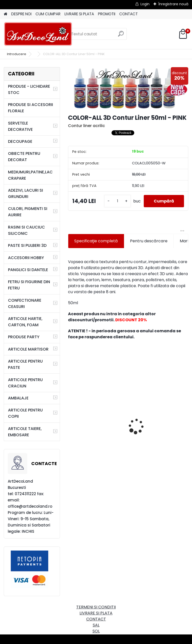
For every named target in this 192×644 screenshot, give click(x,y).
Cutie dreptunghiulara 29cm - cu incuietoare (93, 413)
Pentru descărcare (149, 241)
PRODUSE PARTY (24, 337)
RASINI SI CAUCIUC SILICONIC (26, 230)
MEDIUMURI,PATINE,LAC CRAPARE (30, 175)
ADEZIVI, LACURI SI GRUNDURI (25, 193)
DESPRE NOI (21, 14)
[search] (121, 36)
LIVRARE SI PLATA (79, 14)
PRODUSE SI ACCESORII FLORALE (30, 108)
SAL (96, 625)
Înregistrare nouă (173, 4)
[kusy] (117, 201)
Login (145, 4)
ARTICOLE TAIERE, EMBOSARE (25, 432)
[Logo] (38, 34)
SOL (96, 631)
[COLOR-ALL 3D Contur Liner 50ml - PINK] (128, 88)
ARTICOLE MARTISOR (28, 349)
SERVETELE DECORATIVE (20, 126)
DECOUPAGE (20, 141)
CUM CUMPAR (48, 14)
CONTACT (128, 14)
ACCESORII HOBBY (26, 258)
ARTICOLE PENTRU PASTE (25, 364)
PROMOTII (107, 14)
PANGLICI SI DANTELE (28, 270)
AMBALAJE (18, 398)
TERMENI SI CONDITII (96, 607)
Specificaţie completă (96, 241)
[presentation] (71, 417)
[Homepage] (5, 14)
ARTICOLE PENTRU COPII (25, 413)
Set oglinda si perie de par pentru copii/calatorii (159, 426)
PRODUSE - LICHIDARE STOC (29, 89)
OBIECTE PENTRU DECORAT (24, 157)
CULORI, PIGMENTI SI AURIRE (28, 212)
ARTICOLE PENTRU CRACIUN (25, 383)
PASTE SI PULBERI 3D (27, 245)
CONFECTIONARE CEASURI (25, 303)
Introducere (17, 54)
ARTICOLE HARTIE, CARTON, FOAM (25, 322)
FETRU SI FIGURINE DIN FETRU (29, 285)
